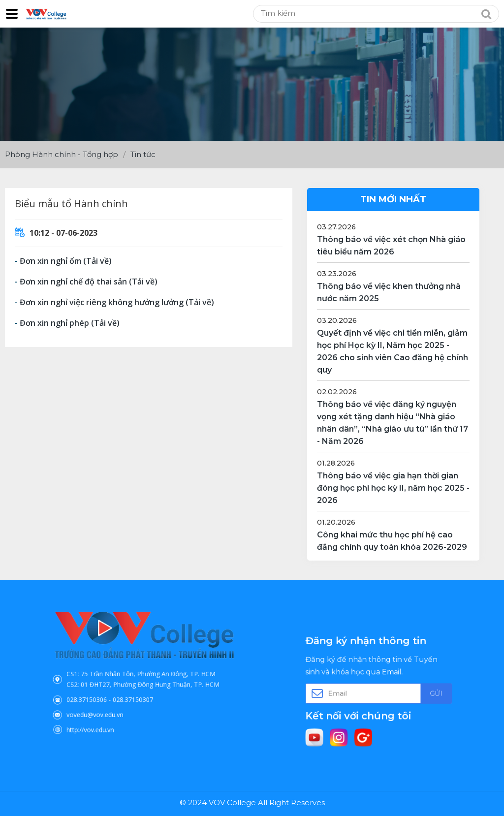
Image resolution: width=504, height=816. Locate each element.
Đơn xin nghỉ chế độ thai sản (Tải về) (89, 282)
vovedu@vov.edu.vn (111, 702)
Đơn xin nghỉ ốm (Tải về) (66, 261)
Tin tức (143, 154)
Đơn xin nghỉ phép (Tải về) (70, 323)
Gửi (415, 692)
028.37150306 (105, 691)
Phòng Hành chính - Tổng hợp (62, 154)
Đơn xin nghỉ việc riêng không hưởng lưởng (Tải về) (117, 302)
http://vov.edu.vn (108, 712)
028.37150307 (137, 691)
